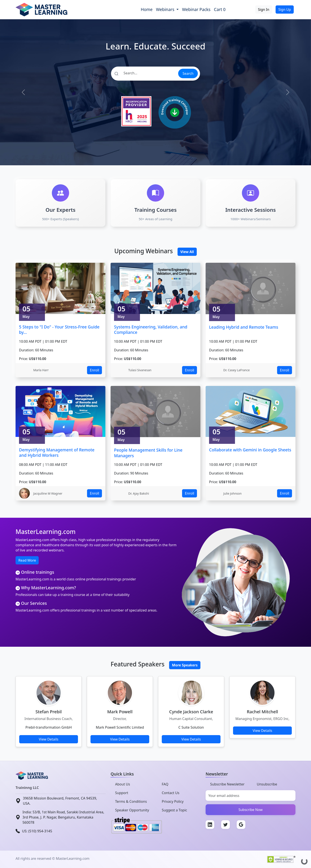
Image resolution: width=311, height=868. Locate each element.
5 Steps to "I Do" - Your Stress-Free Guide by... (59, 330)
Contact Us (171, 793)
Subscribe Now (251, 810)
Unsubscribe (267, 784)
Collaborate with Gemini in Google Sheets (250, 450)
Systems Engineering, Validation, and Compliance (151, 330)
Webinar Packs (196, 9)
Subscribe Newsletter (227, 784)
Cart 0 (220, 9)
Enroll (94, 370)
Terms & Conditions (131, 801)
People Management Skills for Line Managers (148, 453)
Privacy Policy (173, 801)
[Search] (144, 73)
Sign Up (285, 10)
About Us (123, 784)
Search (188, 73)
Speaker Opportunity (132, 810)
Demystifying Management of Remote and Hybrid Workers (57, 453)
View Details (49, 739)
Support (122, 793)
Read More (27, 560)
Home (147, 9)
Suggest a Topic (174, 810)
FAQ (165, 784)
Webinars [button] (166, 9)
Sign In (264, 10)
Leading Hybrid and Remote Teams (244, 327)
